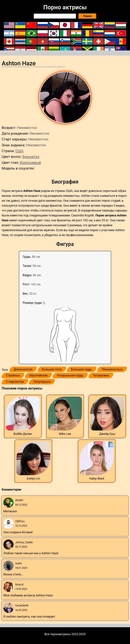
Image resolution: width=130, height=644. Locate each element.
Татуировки (101, 375)
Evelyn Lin (33, 479)
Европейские (38, 375)
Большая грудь (82, 369)
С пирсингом (15, 382)
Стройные (13, 375)
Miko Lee (65, 434)
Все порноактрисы (58, 634)
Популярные (42, 382)
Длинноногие (23, 369)
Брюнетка (31, 157)
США (19, 151)
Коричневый (30, 162)
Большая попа (52, 369)
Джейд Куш (107, 434)
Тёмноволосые (112, 369)
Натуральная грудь (70, 375)
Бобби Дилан (23, 434)
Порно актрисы (65, 7)
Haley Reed (97, 479)
